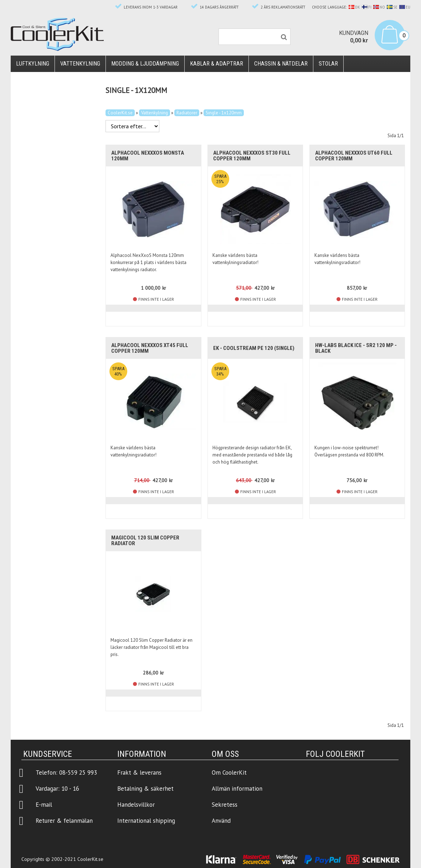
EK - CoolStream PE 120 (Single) (254, 348)
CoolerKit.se (120, 113)
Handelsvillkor (136, 805)
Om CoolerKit (229, 773)
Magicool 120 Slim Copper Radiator (145, 541)
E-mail (44, 805)
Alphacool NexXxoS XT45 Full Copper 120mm (150, 348)
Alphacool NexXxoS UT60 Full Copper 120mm (354, 156)
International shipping (146, 821)
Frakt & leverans (139, 773)
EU (405, 7)
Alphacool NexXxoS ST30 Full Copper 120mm (252, 156)
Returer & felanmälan (64, 821)
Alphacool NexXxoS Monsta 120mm (148, 156)
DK (354, 7)
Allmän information (237, 789)
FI (367, 7)
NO (379, 7)
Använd (221, 821)
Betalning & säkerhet (145, 789)
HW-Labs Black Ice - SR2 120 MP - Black (356, 348)
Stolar (328, 64)
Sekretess (225, 805)
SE (392, 7)
